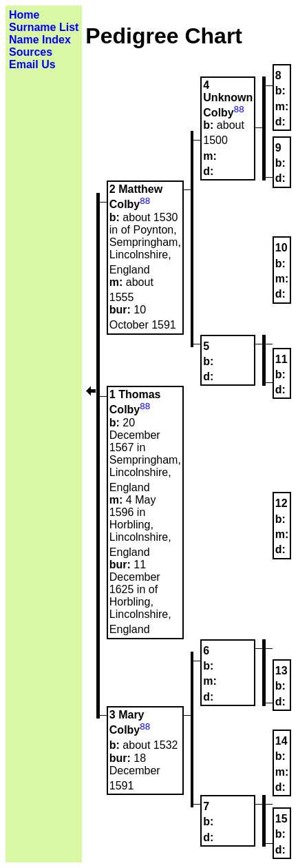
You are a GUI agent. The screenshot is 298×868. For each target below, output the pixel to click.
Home (24, 15)
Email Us (32, 64)
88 (239, 109)
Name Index (40, 40)
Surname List (44, 27)
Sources (31, 52)
